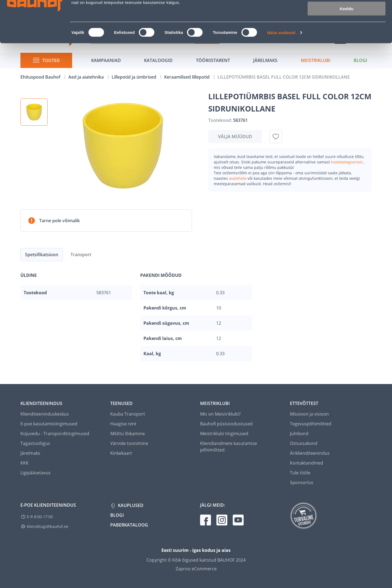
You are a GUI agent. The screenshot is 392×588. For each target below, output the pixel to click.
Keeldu (347, 46)
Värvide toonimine (129, 443)
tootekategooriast (347, 162)
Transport (81, 255)
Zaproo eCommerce (196, 569)
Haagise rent (123, 424)
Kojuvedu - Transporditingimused (55, 434)
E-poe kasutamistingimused (49, 424)
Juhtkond (299, 434)
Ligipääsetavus (36, 473)
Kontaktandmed (307, 463)
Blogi (117, 515)
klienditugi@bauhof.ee (48, 526)
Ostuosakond (304, 443)
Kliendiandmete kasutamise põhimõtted (229, 447)
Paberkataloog (129, 525)
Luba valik (346, 30)
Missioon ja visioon (309, 414)
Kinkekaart (121, 453)
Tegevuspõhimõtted (311, 424)
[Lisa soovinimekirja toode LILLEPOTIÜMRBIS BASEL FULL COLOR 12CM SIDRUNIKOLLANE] (276, 137)
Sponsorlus (302, 482)
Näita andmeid (281, 69)
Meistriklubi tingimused (224, 434)
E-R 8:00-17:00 (40, 517)
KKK (24, 463)
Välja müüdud (235, 137)
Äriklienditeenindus (310, 453)
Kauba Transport (128, 414)
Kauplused (130, 505)
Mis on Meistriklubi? (220, 414)
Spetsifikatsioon (42, 255)
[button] (34, 112)
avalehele (238, 178)
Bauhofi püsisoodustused (226, 424)
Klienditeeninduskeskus (45, 414)
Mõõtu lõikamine (128, 434)
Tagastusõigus (35, 443)
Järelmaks (30, 453)
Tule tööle (300, 473)
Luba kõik (347, 13)
